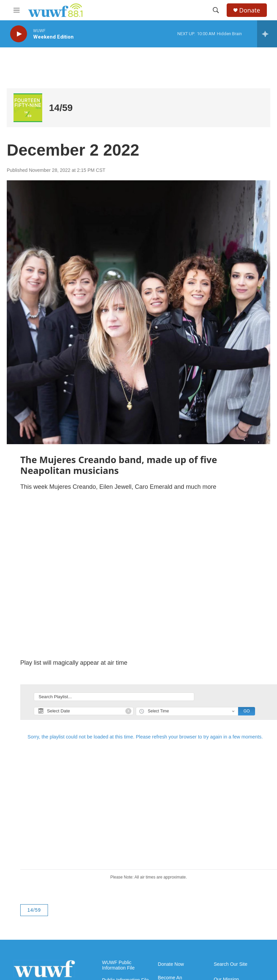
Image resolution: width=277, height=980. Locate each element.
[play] (19, 34)
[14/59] (28, 108)
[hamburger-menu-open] (17, 10)
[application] (138, 575)
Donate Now (171, 964)
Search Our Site (231, 964)
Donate (250, 10)
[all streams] (267, 34)
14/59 (61, 108)
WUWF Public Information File (118, 965)
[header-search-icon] (216, 10)
